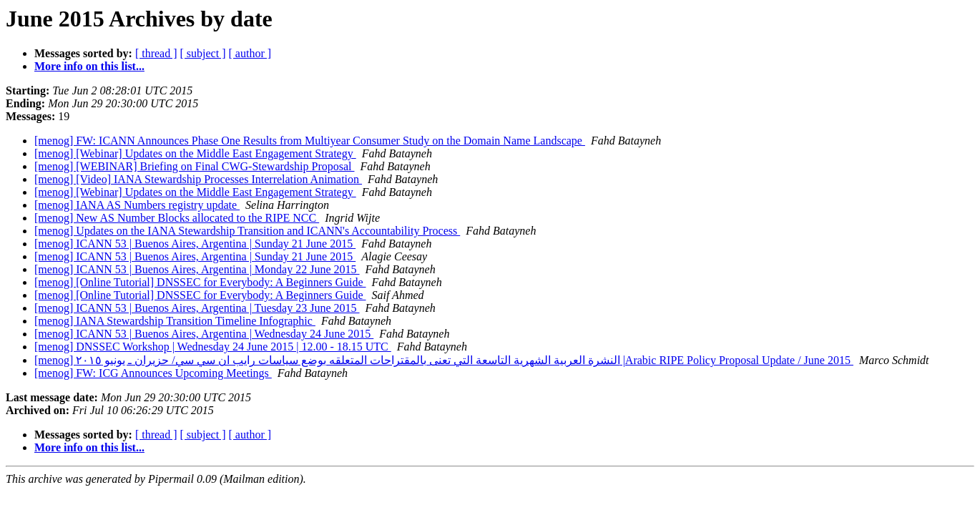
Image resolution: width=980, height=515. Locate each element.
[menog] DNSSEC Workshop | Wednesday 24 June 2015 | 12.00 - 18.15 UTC (213, 347)
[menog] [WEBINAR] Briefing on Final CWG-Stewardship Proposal (194, 166)
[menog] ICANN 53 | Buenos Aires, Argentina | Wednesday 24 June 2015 (204, 334)
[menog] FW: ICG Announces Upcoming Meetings (153, 373)
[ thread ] (156, 53)
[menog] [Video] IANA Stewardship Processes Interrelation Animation (198, 179)
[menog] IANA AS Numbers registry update (137, 205)
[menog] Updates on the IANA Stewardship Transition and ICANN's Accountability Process (247, 231)
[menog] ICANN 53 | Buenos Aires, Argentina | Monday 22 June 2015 (197, 269)
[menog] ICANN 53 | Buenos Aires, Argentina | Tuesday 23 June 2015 (197, 308)
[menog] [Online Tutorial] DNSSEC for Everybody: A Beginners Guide (200, 282)
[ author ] (250, 53)
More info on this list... (89, 66)
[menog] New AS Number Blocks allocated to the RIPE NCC (177, 218)
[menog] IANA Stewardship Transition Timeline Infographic (175, 321)
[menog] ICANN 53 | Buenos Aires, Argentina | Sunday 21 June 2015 (195, 244)
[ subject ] (203, 53)
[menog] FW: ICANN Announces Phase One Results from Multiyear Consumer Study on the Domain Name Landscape (310, 141)
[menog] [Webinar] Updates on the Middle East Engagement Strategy (195, 153)
